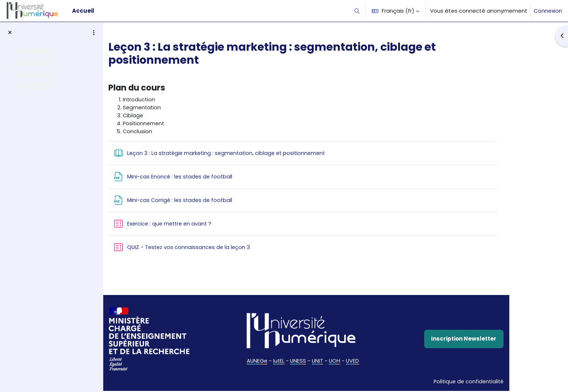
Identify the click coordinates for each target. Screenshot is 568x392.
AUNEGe (283, 361)
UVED (381, 361)
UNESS (325, 361)
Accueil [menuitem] (83, 11)
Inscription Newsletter (491, 340)
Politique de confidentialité (494, 382)
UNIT (345, 361)
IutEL (305, 361)
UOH (362, 361)
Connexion (548, 11)
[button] (357, 11)
